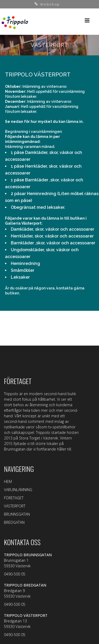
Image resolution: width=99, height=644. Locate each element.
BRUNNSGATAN (17, 514)
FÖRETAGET (14, 498)
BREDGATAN (14, 522)
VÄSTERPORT (15, 506)
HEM (8, 481)
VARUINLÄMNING (18, 490)
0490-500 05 (15, 574)
